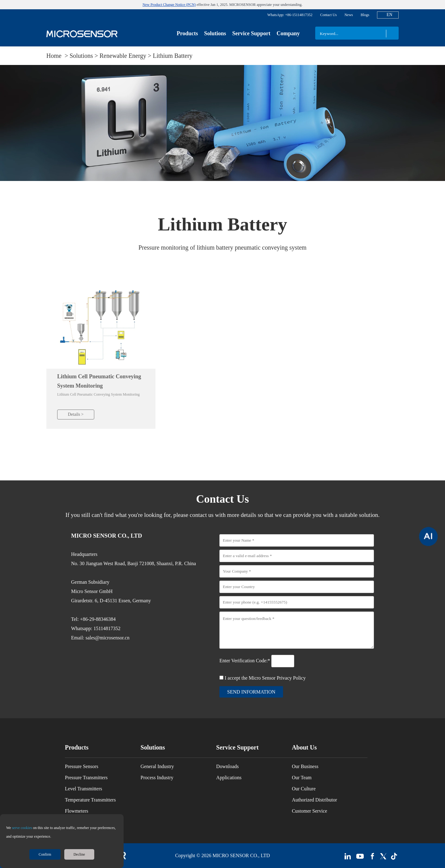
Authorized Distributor (314, 800)
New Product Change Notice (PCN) (169, 5)
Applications (229, 778)
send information (251, 692)
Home (55, 56)
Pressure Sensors (82, 766)
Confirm (45, 854)
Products (187, 33)
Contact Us (328, 15)
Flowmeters (77, 811)
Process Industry (157, 778)
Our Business (305, 766)
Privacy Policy (291, 678)
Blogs (365, 15)
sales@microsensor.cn (108, 638)
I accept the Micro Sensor (265, 678)
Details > (76, 414)
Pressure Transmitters (86, 778)
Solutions (215, 33)
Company (288, 33)
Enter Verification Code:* (245, 661)
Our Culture (304, 789)
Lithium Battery (173, 56)
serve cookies (22, 828)
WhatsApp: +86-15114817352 (290, 15)
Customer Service (309, 811)
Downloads (228, 766)
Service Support (251, 33)
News (349, 15)
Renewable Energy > (126, 56)
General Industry (157, 766)
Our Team (302, 778)
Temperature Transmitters (90, 800)
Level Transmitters (83, 789)
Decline (79, 854)
